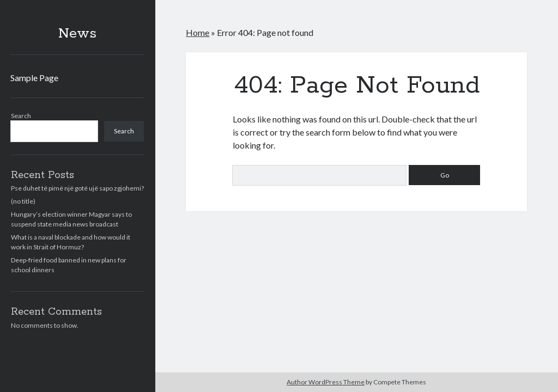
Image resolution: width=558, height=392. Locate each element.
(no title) (23, 201)
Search (21, 116)
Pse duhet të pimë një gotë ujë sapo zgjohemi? (77, 188)
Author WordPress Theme (326, 382)
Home (198, 32)
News (77, 34)
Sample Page (34, 78)
